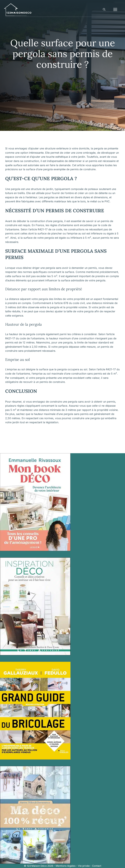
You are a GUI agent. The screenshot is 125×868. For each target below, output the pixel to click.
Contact (97, 866)
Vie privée (84, 866)
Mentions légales (66, 866)
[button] (104, 10)
